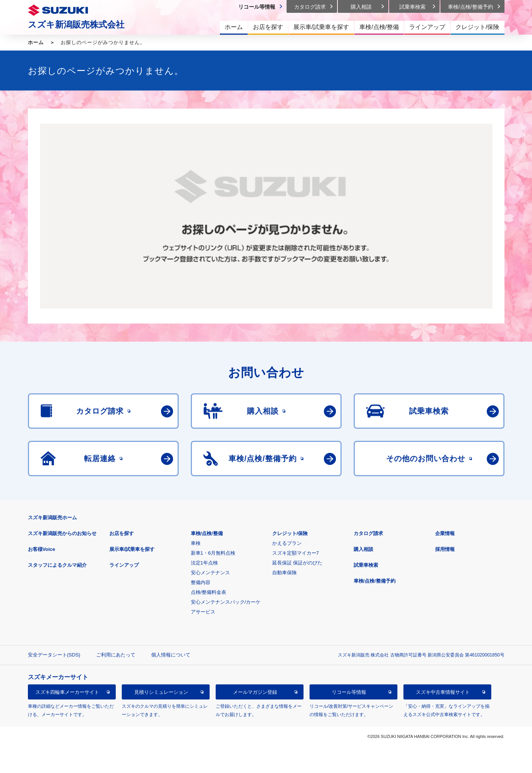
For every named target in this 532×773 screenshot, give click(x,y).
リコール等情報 (349, 692)
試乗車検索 (366, 565)
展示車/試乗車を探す (132, 549)
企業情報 (445, 533)
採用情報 (445, 549)
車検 (196, 543)
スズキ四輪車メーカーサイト (67, 692)
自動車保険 (284, 573)
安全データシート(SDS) (54, 655)
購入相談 (363, 549)
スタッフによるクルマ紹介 (57, 565)
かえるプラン (287, 543)
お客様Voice (42, 549)
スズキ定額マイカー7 (296, 553)
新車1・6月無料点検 (213, 553)
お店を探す (122, 533)
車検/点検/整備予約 (375, 581)
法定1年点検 (204, 563)
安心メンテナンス (210, 573)
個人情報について (171, 655)
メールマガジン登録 (255, 692)
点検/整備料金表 (209, 592)
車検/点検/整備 (207, 533)
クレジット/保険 (290, 533)
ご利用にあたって (116, 655)
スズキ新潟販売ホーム (52, 518)
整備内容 (201, 582)
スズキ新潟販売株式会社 (76, 25)
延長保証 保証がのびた (297, 563)
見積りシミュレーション (161, 692)
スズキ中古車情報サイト (443, 692)
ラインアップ (124, 565)
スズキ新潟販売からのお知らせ (62, 533)
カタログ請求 (368, 533)
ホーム (36, 42)
